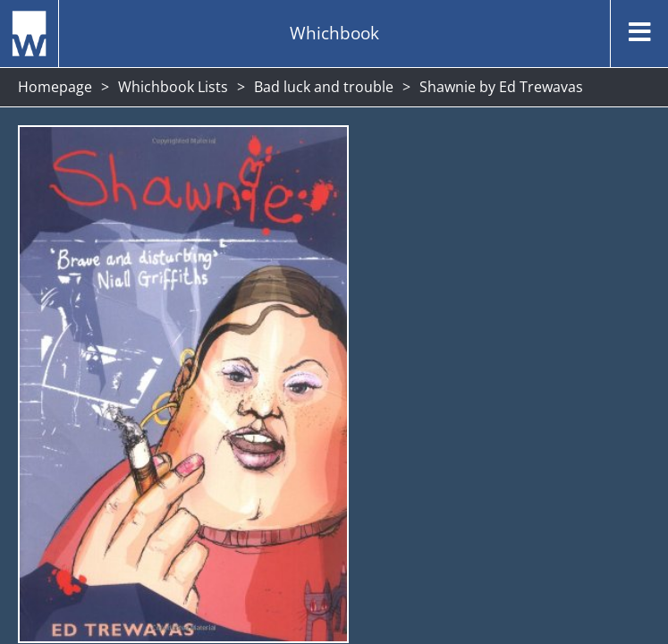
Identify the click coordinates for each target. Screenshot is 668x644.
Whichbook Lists (173, 87)
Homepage (55, 87)
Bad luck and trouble (324, 87)
